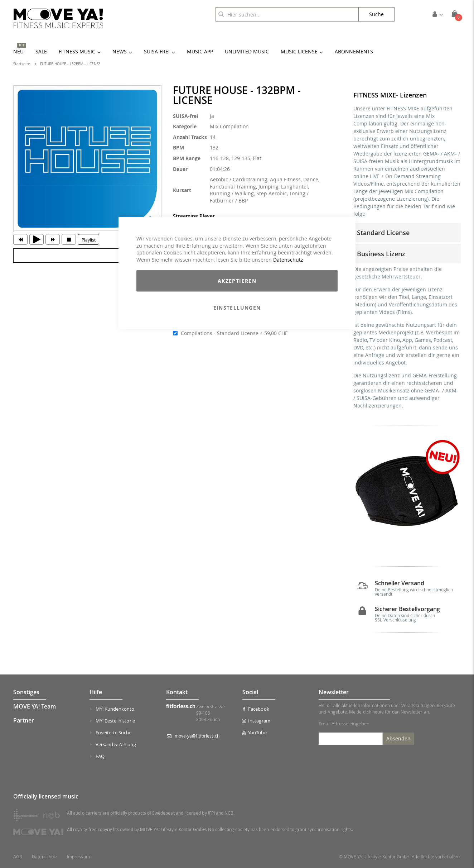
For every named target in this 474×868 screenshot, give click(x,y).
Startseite (22, 64)
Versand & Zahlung (116, 744)
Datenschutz (288, 259)
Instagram (256, 721)
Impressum (78, 857)
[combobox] (287, 14)
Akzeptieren (237, 281)
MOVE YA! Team (35, 706)
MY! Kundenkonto (115, 709)
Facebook (256, 709)
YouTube (255, 733)
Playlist (89, 240)
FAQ (100, 756)
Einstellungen (237, 308)
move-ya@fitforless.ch (197, 736)
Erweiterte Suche (114, 733)
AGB (18, 857)
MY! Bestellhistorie (115, 721)
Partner (24, 720)
